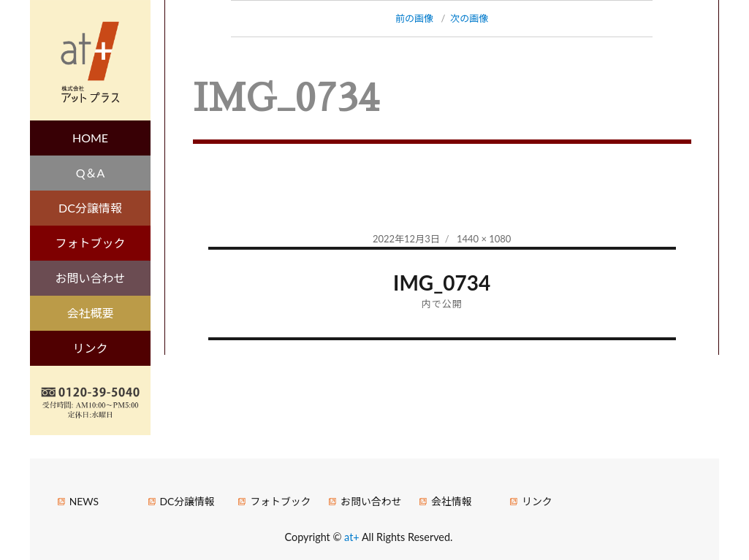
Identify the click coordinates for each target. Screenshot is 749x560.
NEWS (84, 501)
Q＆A (91, 173)
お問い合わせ (91, 278)
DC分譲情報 (90, 208)
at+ (353, 537)
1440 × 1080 (484, 239)
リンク (91, 348)
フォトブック (91, 243)
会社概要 (91, 313)
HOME (90, 138)
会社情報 (451, 501)
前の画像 (414, 18)
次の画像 (469, 18)
